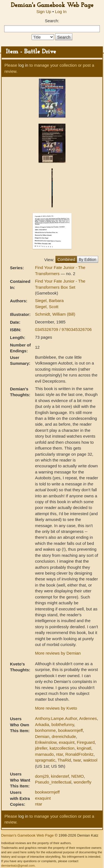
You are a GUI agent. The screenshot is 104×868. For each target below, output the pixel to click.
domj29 (42, 776)
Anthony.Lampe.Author (56, 718)
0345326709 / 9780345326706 (63, 329)
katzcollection (62, 748)
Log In (61, 12)
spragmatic (45, 760)
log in (23, 65)
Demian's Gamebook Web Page (52, 5)
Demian (42, 736)
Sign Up (44, 12)
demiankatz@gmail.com (18, 865)
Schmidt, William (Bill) (55, 314)
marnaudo (44, 754)
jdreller (41, 748)
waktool (90, 760)
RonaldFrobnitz (79, 754)
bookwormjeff (71, 730)
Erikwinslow (46, 742)
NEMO (78, 776)
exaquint (67, 742)
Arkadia (42, 724)
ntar (59, 754)
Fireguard (86, 742)
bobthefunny (63, 724)
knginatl (84, 748)
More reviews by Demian (58, 653)
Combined (66, 260)
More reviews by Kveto (56, 708)
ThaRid (64, 760)
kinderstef (60, 776)
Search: (52, 21)
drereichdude (64, 736)
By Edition (87, 260)
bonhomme (45, 730)
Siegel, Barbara (49, 300)
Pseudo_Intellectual (53, 782)
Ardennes (88, 718)
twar (77, 760)
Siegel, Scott (47, 307)
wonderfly (82, 782)
